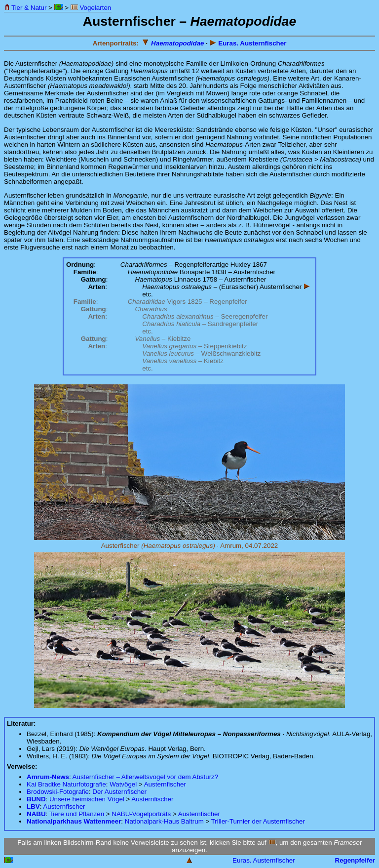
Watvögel (123, 784)
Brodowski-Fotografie (58, 792)
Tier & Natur (25, 8)
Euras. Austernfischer (248, 43)
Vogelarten (91, 8)
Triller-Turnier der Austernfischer (258, 821)
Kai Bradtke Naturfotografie (66, 784)
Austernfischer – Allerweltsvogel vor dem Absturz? (146, 777)
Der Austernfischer (119, 792)
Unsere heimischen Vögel (87, 799)
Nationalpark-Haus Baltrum (164, 821)
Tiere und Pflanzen (77, 814)
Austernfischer (165, 784)
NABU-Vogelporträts (141, 814)
